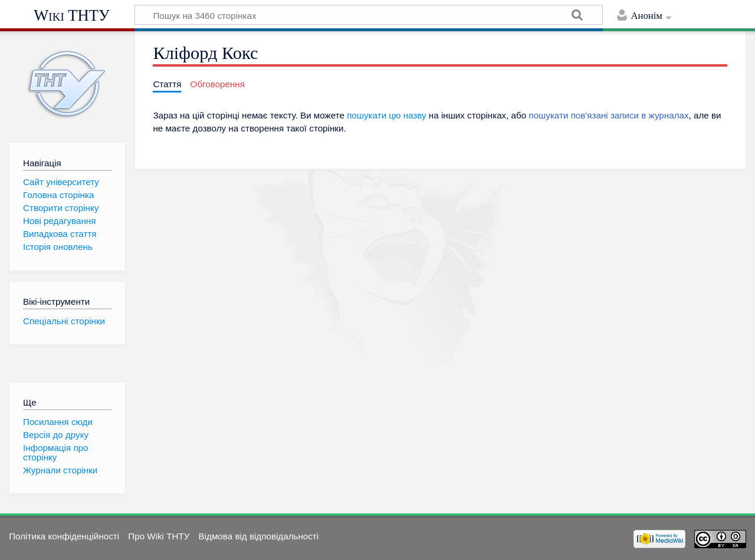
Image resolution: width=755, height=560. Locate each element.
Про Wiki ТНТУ (159, 536)
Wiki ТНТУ (72, 15)
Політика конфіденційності (64, 536)
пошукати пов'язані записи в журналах (608, 115)
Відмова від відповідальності (259, 536)
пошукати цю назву (386, 115)
